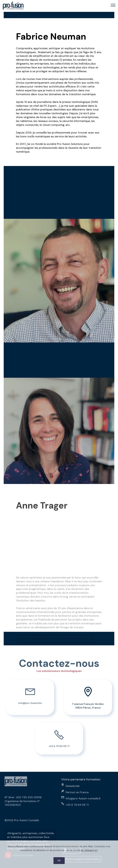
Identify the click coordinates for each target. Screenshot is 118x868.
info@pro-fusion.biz (30, 706)
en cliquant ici (89, 851)
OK (59, 862)
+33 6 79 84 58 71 (59, 749)
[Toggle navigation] (113, 5)
